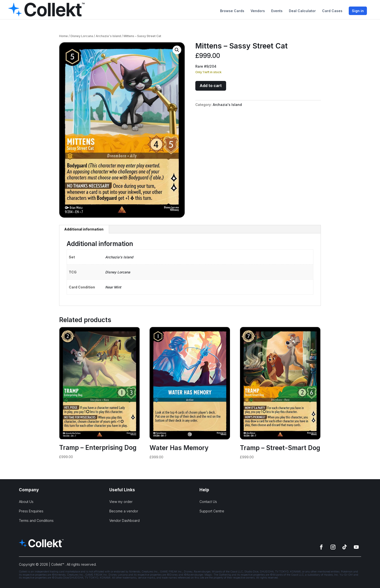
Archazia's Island (108, 36)
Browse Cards (232, 11)
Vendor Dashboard (124, 520)
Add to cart (211, 86)
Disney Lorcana (82, 36)
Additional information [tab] (84, 229)
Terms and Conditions (36, 520)
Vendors (258, 11)
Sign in (358, 11)
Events (277, 11)
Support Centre (212, 511)
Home (63, 36)
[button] (177, 50)
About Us (26, 502)
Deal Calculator (302, 11)
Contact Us (208, 502)
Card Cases (332, 11)
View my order (121, 502)
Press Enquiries (31, 511)
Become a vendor (124, 511)
